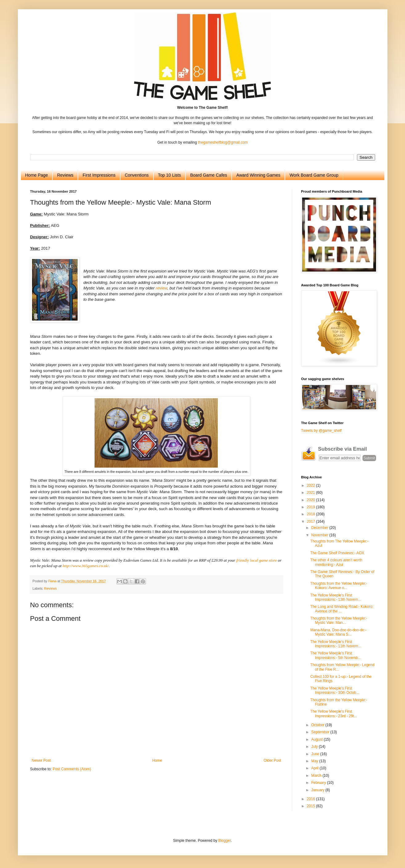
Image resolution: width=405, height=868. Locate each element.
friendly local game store (257, 560)
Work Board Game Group (314, 175)
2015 (311, 806)
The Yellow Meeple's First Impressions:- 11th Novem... (336, 644)
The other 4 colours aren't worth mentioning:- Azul (336, 562)
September (321, 732)
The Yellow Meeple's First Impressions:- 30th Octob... (335, 690)
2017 (311, 522)
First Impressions (99, 175)
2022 (311, 485)
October (318, 725)
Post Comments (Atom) (72, 769)
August (317, 739)
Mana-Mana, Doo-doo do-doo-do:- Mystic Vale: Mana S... (338, 632)
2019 (311, 507)
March (317, 776)
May (315, 761)
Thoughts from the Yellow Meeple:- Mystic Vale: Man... (339, 620)
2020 (311, 500)
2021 (311, 493)
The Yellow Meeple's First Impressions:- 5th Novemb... (336, 655)
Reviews (65, 175)
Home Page (37, 175)
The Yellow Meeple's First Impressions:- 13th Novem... (336, 597)
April (315, 768)
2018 (311, 514)
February (319, 783)
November (320, 535)
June (316, 754)
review (161, 288)
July (315, 747)
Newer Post (41, 760)
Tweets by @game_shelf (322, 431)
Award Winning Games (258, 175)
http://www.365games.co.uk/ (86, 566)
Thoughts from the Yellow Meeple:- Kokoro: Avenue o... (339, 586)
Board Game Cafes (209, 175)
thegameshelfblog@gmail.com (223, 142)
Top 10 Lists (170, 175)
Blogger (225, 841)
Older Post (272, 760)
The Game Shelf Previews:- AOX (337, 553)
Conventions (137, 175)
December (320, 528)
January (318, 790)
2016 (311, 799)
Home (157, 760)
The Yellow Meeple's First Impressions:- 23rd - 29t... (334, 714)
